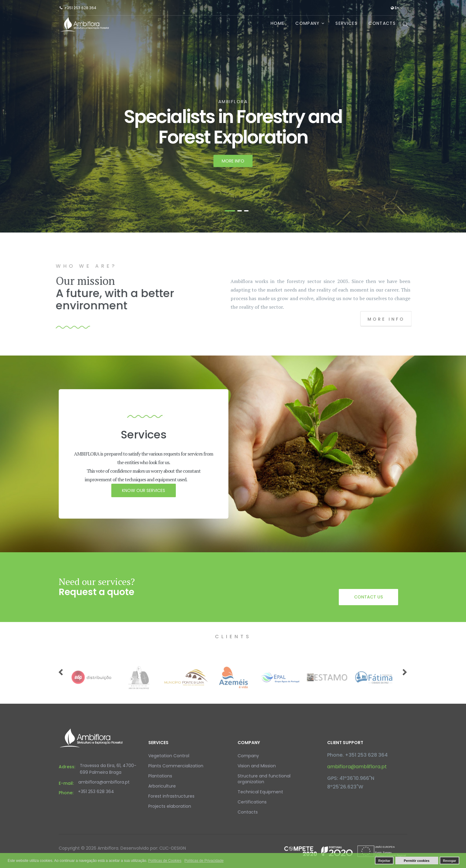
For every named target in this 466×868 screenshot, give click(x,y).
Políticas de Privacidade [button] (204, 861)
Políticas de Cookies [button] (165, 861)
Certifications (252, 802)
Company (307, 23)
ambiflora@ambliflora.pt (357, 767)
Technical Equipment (260, 792)
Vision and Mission (257, 766)
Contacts (382, 23)
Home (277, 23)
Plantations (160, 776)
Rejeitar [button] (384, 861)
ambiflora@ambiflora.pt (104, 782)
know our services (144, 490)
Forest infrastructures (171, 796)
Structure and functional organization (264, 779)
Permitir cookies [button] (417, 861)
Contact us (368, 597)
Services (346, 23)
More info (233, 164)
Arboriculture (162, 786)
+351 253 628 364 (80, 8)
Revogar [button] (450, 861)
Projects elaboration (170, 806)
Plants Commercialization (176, 766)
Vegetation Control (169, 756)
